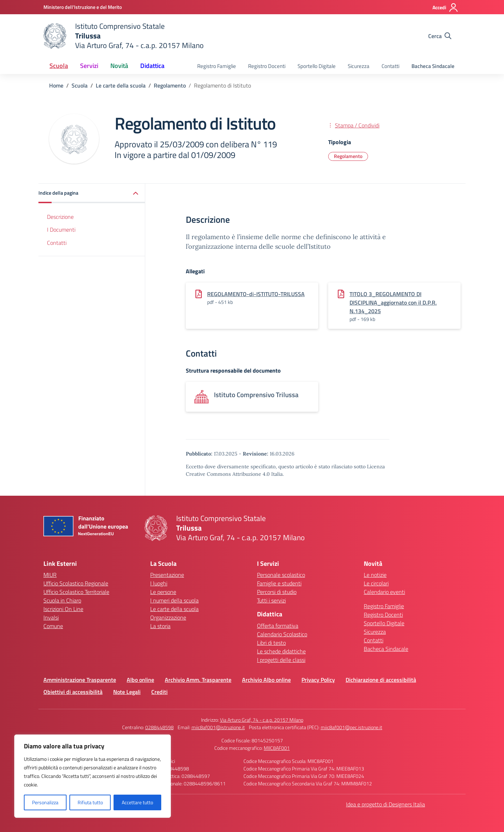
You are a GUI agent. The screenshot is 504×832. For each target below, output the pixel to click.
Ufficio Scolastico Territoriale (76, 592)
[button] (92, 193)
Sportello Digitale (317, 66)
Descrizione (60, 217)
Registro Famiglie (217, 66)
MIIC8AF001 (277, 748)
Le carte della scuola (174, 609)
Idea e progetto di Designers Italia (385, 804)
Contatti (390, 66)
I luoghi (159, 583)
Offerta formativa (278, 626)
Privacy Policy (318, 680)
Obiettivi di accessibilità (73, 692)
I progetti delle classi (281, 660)
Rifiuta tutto (90, 802)
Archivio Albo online (266, 680)
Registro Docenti (267, 66)
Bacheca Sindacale (433, 66)
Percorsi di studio (277, 592)
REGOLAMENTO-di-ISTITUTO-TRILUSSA (256, 294)
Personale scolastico (281, 575)
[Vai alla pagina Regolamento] (170, 85)
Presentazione (167, 575)
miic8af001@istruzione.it (218, 727)
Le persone (163, 592)
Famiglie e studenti (279, 583)
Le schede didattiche (281, 651)
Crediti (159, 692)
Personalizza (45, 802)
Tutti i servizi (271, 600)
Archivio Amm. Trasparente (198, 680)
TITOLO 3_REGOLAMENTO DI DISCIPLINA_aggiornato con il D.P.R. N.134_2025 (393, 302)
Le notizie (375, 575)
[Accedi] (445, 7)
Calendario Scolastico (282, 634)
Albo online (140, 680)
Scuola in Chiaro (62, 600)
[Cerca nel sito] (440, 36)
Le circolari (376, 583)
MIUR (50, 575)
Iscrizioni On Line (63, 609)
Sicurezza (359, 66)
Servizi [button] (89, 66)
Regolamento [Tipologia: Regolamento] (348, 156)
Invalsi (51, 617)
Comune (53, 626)
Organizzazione (168, 617)
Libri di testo (271, 643)
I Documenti (61, 230)
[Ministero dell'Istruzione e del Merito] (83, 7)
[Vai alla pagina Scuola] (80, 85)
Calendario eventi (384, 592)
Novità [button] (119, 66)
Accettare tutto (137, 802)
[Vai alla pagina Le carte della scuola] (121, 85)
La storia (160, 626)
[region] (93, 776)
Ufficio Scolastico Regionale (76, 583)
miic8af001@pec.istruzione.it (351, 727)
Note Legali (127, 692)
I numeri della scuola (174, 600)
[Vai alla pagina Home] (56, 85)
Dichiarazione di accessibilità (381, 680)
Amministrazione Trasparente (80, 680)
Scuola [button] (59, 66)
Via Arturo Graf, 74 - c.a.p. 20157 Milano (262, 720)
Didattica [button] (152, 66)
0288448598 (159, 727)
